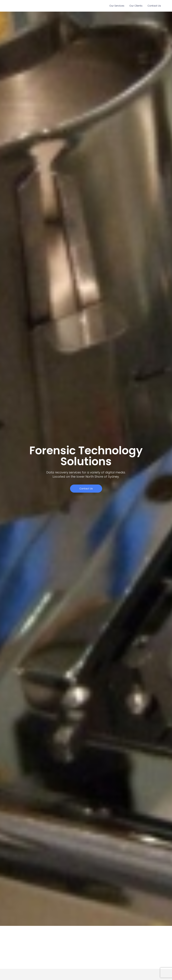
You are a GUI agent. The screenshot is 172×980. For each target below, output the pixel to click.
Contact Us (154, 6)
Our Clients (136, 6)
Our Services (117, 6)
